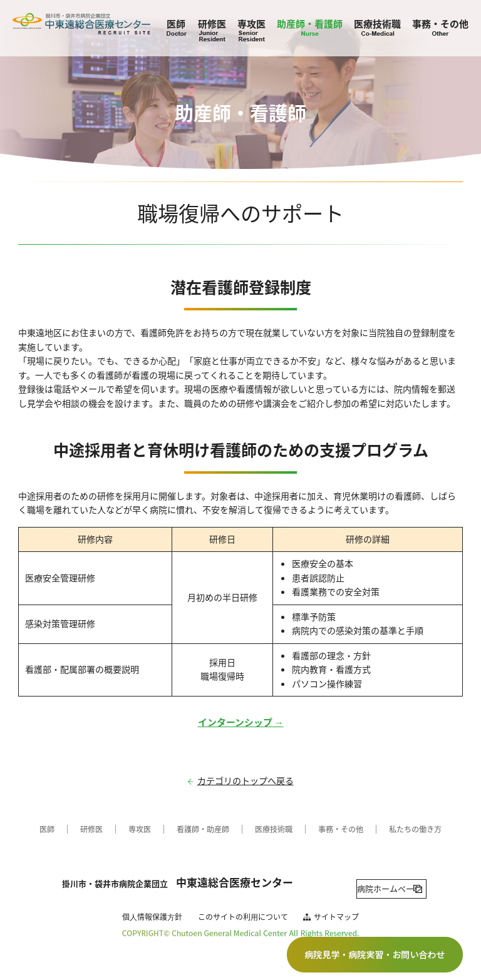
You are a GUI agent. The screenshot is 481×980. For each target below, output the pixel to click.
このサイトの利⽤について (243, 909)
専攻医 (251, 24)
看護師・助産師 (197, 829)
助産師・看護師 (310, 24)
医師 (176, 24)
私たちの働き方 (432, 829)
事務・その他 (440, 24)
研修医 (212, 24)
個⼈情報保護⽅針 (152, 909)
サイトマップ (336, 909)
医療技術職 (377, 24)
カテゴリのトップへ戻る (246, 781)
